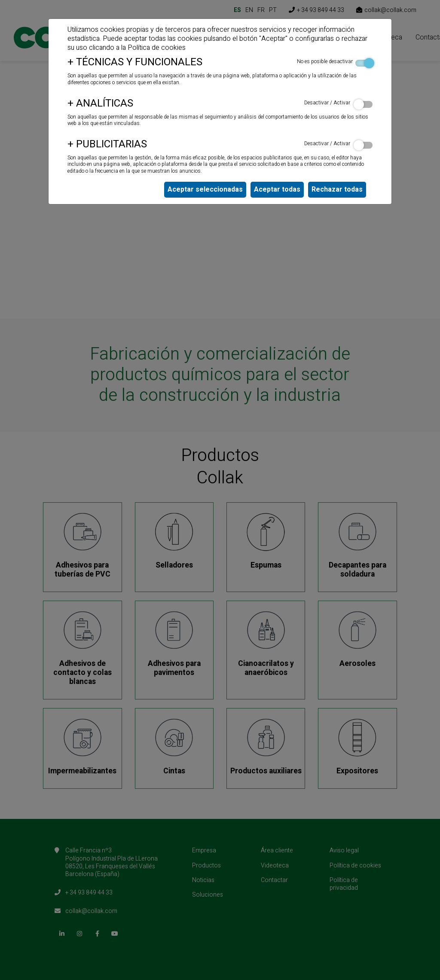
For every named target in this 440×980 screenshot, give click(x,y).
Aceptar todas (277, 189)
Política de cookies (157, 48)
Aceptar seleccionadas (205, 189)
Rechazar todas (337, 189)
